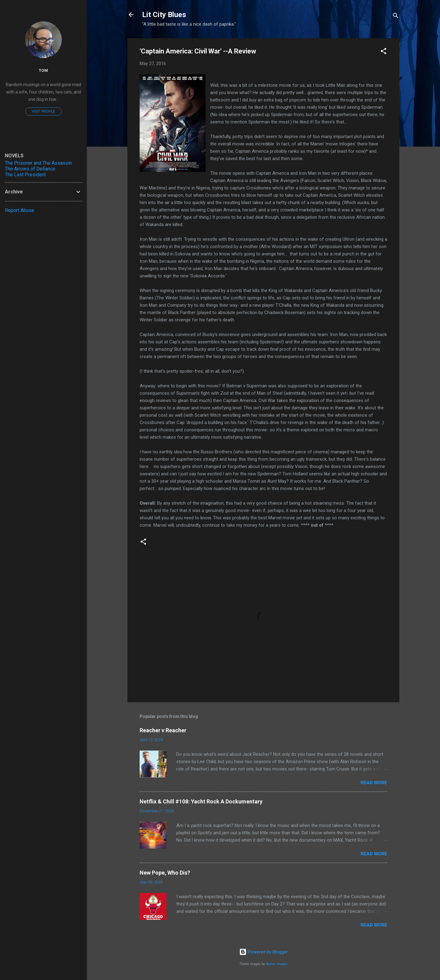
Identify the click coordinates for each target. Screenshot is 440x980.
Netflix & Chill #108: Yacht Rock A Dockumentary (201, 801)
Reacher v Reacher (163, 730)
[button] (383, 52)
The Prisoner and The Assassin (38, 163)
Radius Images (277, 964)
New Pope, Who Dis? (165, 873)
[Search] (396, 17)
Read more (374, 783)
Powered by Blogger (264, 952)
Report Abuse (20, 210)
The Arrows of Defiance (30, 169)
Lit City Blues (164, 15)
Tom (43, 70)
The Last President (25, 175)
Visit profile (44, 112)
